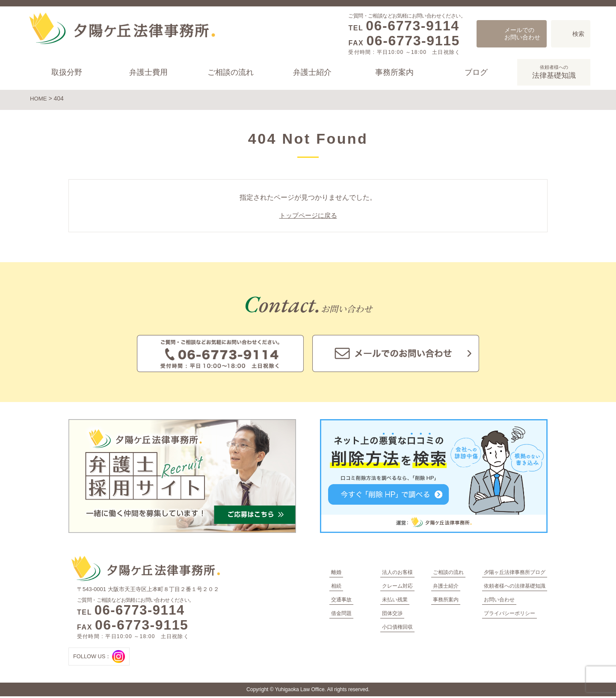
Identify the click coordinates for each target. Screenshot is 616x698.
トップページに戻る (308, 217)
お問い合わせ (499, 601)
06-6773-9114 (412, 26)
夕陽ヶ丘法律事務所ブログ (515, 574)
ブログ (476, 72)
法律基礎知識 (554, 71)
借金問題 (341, 615)
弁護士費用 (148, 72)
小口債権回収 (397, 629)
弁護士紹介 (312, 72)
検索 (578, 34)
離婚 (336, 574)
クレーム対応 (397, 588)
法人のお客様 (397, 574)
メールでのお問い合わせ (522, 34)
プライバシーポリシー (509, 615)
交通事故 (341, 601)
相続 (336, 588)
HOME (39, 98)
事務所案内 (394, 72)
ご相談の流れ (231, 72)
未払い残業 (395, 601)
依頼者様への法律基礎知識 (515, 588)
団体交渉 (392, 615)
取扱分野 (67, 72)
